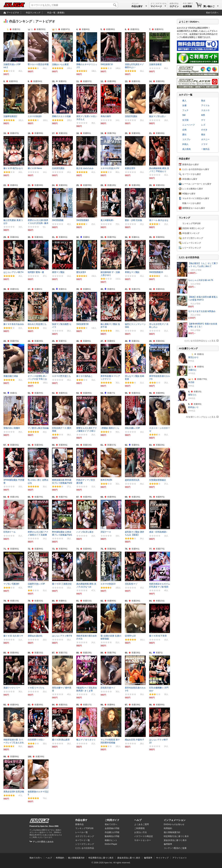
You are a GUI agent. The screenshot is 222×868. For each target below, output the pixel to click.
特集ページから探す (192, 203)
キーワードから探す (192, 174)
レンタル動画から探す (193, 189)
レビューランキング (192, 243)
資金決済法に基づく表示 (129, 858)
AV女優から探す (190, 179)
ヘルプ (138, 820)
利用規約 (168, 828)
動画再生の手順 (112, 836)
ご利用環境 (139, 828)
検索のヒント (111, 840)
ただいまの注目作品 (85, 848)
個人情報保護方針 (172, 832)
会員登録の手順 (112, 828)
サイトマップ (162, 858)
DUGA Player (111, 844)
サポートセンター (143, 840)
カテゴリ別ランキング (193, 238)
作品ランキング (33, 13)
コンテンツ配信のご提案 (175, 848)
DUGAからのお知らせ (174, 824)
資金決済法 (175, 840)
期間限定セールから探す (194, 208)
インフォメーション (175, 820)
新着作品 (79, 824)
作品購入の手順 (112, 832)
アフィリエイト (180, 858)
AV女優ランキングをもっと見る (201, 417)
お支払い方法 (140, 832)
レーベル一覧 (82, 832)
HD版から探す (189, 194)
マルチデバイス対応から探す (196, 198)
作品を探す (81, 820)
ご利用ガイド (112, 820)
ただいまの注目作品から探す (196, 169)
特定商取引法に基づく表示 (101, 858)
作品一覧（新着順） (57, 13)
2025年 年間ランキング (193, 228)
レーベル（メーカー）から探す (197, 184)
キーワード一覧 (83, 840)
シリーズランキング (192, 248)
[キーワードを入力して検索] (74, 5)
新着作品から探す (191, 164)
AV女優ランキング (191, 233)
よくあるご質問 (142, 824)
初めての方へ (212, 13)
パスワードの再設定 (144, 836)
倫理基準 (168, 844)
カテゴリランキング (85, 836)
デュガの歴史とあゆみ (43, 842)
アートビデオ (13, 13)
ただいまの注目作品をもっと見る (200, 341)
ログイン (174, 6)
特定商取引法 (176, 836)
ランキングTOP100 (191, 224)
